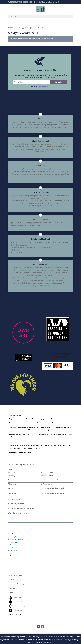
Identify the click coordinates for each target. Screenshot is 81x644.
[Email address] (31, 82)
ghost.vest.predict (15, 614)
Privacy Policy (14, 542)
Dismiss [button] (50, 643)
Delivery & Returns (16, 537)
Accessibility (14, 545)
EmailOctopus (44, 87)
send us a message (20, 606)
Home (10, 27)
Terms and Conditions (17, 539)
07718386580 (18, 602)
